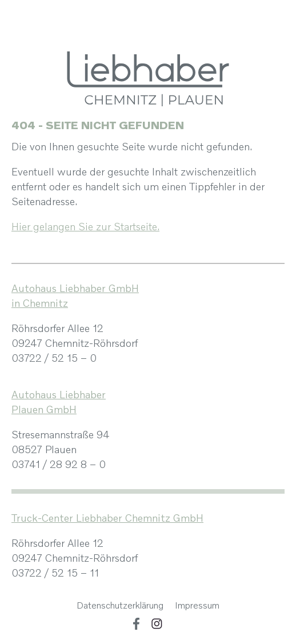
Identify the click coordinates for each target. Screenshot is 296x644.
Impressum (197, 605)
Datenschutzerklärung (120, 605)
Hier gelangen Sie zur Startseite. (85, 226)
